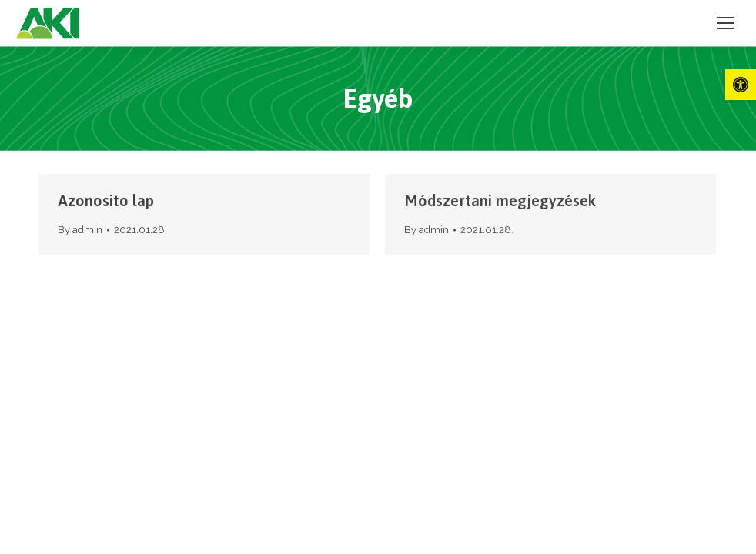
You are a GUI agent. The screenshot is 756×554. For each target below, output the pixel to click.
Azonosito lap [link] (106, 200)
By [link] (80, 230)
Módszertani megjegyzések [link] (500, 200)
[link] (741, 85)
